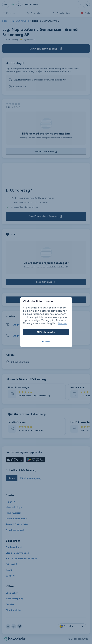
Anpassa (46, 341)
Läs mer (63, 323)
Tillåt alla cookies (46, 332)
